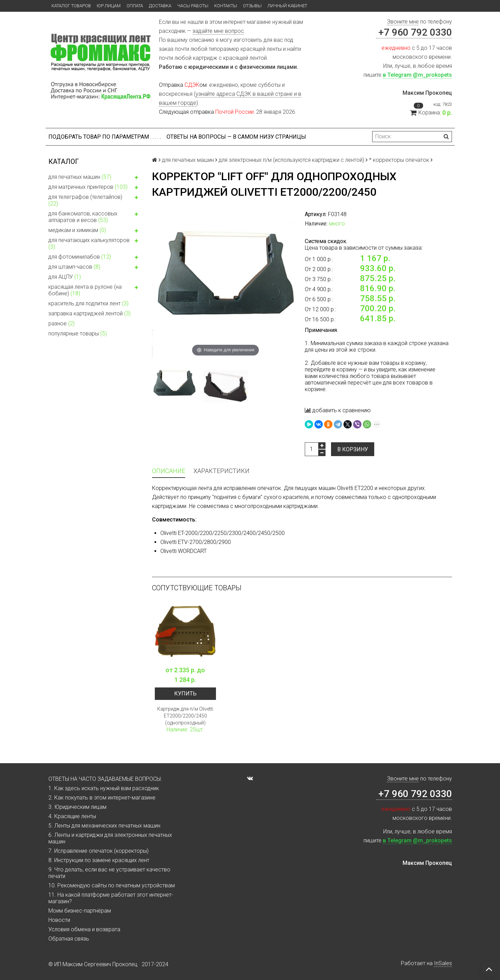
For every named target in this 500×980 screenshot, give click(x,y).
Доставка (160, 6)
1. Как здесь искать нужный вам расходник (104, 788)
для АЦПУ (65, 277)
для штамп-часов (95, 268)
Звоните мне (403, 22)
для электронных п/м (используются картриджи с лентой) (291, 160)
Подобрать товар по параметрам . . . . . (105, 137)
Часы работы (193, 6)
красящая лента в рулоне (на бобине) (95, 290)
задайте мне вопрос (218, 31)
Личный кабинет (287, 6)
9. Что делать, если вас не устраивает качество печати (109, 873)
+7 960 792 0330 (414, 32)
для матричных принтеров (95, 188)
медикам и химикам (95, 231)
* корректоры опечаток (399, 160)
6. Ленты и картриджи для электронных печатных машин (110, 838)
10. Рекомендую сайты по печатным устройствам (112, 885)
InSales (443, 963)
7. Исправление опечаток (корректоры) (98, 851)
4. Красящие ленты (72, 816)
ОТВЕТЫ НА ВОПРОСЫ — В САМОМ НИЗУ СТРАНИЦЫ (236, 137)
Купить (185, 694)
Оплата (135, 6)
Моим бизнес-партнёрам (80, 911)
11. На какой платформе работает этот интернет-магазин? (111, 898)
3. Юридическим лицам (77, 807)
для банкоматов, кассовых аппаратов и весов (95, 217)
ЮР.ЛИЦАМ (109, 6)
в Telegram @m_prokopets (417, 75)
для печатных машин (95, 178)
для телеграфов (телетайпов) (95, 200)
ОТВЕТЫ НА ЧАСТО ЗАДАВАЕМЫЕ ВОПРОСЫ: (105, 779)
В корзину (353, 449)
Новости (59, 920)
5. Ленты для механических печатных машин (104, 826)
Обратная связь (69, 939)
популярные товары (78, 334)
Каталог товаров (71, 6)
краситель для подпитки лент (88, 303)
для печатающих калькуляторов (95, 243)
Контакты (226, 6)
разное (62, 323)
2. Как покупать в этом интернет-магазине (102, 798)
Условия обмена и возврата (84, 929)
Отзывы (252, 6)
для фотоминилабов (95, 258)
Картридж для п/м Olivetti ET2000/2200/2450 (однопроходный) (185, 716)
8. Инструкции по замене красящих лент (99, 860)
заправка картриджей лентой (89, 313)
